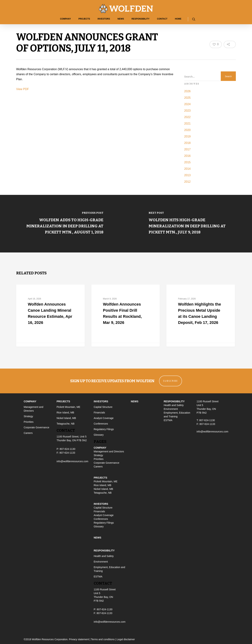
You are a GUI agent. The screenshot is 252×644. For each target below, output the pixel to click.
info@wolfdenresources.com (72, 461)
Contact (162, 19)
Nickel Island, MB (66, 418)
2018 (187, 143)
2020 (187, 130)
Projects (84, 19)
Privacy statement (79, 639)
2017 (187, 149)
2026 (187, 91)
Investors (104, 19)
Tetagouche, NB (66, 424)
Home (178, 19)
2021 (187, 124)
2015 (187, 162)
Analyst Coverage (104, 418)
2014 (187, 169)
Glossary (99, 435)
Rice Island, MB (65, 413)
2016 (187, 156)
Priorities (29, 422)
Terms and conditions (103, 639)
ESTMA (98, 577)
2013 (187, 175)
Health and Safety (104, 556)
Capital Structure (103, 407)
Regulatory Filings (104, 429)
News (121, 19)
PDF (26, 89)
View (20, 89)
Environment (101, 562)
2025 (187, 98)
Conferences (101, 424)
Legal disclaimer (126, 639)
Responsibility (141, 19)
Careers (28, 433)
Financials (99, 413)
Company (65, 19)
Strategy (28, 416)
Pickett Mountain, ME (68, 407)
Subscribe (171, 381)
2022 (187, 117)
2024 (187, 104)
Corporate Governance (36, 427)
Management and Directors (109, 451)
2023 (187, 111)
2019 (187, 136)
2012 (187, 182)
